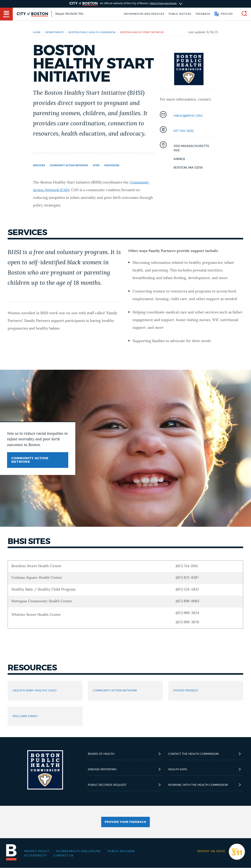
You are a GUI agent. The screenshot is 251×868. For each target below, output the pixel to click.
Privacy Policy (37, 851)
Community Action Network (30, 460)
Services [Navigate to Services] (39, 165)
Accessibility (35, 856)
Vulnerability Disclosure (78, 851)
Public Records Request (125, 785)
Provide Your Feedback (125, 822)
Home (37, 32)
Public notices (180, 14)
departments (55, 32)
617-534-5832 (184, 131)
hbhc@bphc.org (188, 116)
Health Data (205, 769)
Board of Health (125, 754)
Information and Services (144, 14)
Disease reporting (125, 769)
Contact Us (64, 856)
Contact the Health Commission (205, 754)
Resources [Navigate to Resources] (112, 165)
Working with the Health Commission (205, 785)
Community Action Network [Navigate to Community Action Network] (69, 165)
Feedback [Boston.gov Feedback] (203, 14)
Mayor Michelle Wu (69, 14)
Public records (121, 851)
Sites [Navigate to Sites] (96, 165)
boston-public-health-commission (92, 32)
